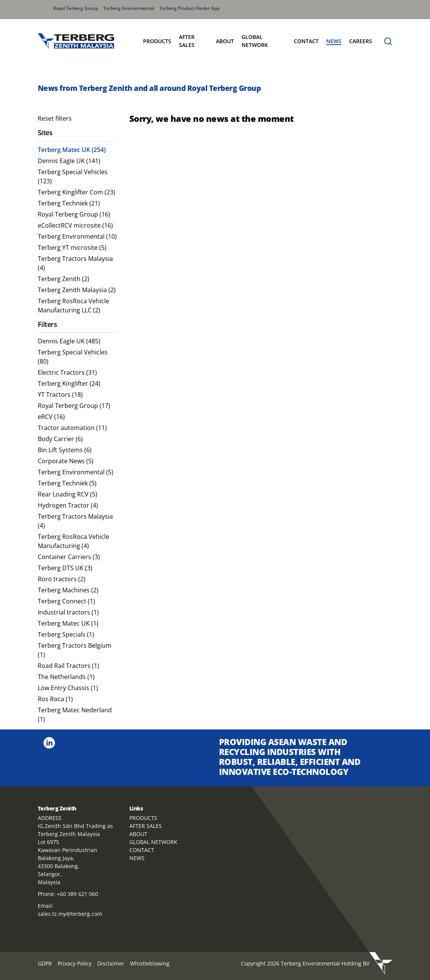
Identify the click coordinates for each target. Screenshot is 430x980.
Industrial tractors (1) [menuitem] (68, 612)
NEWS (137, 858)
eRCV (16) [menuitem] (51, 417)
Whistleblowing (150, 963)
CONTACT (142, 850)
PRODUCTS (143, 818)
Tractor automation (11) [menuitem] (72, 428)
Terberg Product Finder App (189, 8)
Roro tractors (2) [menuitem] (62, 579)
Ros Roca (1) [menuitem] (55, 699)
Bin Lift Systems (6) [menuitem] (65, 450)
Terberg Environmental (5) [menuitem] (76, 472)
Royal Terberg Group (76, 8)
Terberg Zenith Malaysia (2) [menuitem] (77, 290)
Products (157, 41)
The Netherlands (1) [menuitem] (66, 677)
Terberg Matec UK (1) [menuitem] (68, 623)
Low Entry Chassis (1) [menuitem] (68, 688)
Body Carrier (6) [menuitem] (60, 439)
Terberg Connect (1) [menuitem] (66, 601)
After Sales (187, 41)
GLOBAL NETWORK (153, 842)
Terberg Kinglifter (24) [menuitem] (69, 383)
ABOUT (138, 834)
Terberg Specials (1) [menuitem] (66, 634)
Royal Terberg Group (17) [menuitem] (74, 406)
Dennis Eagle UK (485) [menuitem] (69, 341)
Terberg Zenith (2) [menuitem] (64, 279)
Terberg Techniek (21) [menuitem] (69, 203)
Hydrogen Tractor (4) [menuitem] (68, 505)
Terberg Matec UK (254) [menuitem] (72, 150)
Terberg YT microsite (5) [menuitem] (72, 247)
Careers (361, 41)
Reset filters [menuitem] (55, 118)
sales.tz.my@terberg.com (70, 914)
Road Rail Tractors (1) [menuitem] (68, 666)
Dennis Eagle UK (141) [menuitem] (69, 161)
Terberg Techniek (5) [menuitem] (67, 483)
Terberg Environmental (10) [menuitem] (77, 236)
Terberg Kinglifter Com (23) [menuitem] (76, 192)
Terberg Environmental (129, 8)
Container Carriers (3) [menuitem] (69, 557)
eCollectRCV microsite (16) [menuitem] (75, 225)
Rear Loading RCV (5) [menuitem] (68, 494)
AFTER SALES (146, 826)
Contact (306, 41)
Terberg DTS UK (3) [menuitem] (65, 568)
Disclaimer (111, 963)
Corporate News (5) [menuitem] (66, 461)
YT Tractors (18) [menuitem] (60, 395)
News (334, 41)
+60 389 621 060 (77, 894)
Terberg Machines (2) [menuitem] (68, 590)
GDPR (45, 963)
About (225, 41)
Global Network (255, 41)
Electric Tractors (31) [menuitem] (67, 372)
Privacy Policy (75, 963)
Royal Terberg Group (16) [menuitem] (74, 214)
